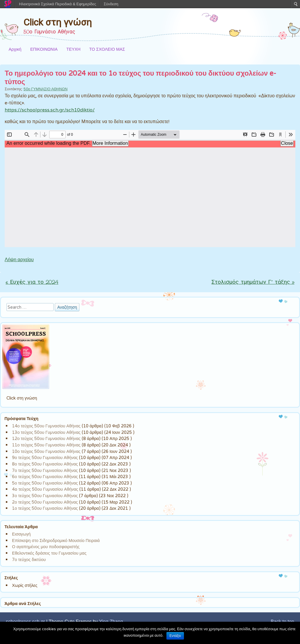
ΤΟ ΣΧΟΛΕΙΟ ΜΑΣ (107, 49)
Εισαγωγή (21, 534)
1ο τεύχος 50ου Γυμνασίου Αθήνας (45, 508)
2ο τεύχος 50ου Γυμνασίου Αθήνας (45, 502)
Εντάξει (175, 636)
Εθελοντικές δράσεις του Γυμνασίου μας (49, 553)
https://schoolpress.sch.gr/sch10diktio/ (50, 110)
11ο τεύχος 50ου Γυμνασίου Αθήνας (46, 445)
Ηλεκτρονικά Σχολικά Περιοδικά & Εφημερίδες (58, 4)
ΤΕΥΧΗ (74, 49)
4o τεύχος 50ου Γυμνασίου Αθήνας (45, 489)
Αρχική (15, 49)
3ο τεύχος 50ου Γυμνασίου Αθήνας (45, 496)
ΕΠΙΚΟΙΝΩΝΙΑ (44, 49)
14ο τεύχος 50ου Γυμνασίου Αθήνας (46, 426)
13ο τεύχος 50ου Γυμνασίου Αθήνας (46, 432)
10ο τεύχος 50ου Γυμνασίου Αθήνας (46, 451)
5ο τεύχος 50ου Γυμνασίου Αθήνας (45, 483)
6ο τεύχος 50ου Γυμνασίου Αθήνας (45, 476)
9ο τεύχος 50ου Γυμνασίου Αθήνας (45, 457)
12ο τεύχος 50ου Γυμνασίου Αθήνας (46, 438)
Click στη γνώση (58, 22)
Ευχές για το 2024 (32, 282)
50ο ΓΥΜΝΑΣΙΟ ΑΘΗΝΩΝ (45, 89)
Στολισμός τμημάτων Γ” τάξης (253, 282)
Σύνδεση (111, 4)
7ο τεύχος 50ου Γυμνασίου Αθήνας (45, 470)
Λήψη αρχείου (19, 260)
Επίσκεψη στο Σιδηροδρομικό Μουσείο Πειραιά (56, 540)
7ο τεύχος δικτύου (29, 559)
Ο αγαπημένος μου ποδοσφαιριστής (46, 547)
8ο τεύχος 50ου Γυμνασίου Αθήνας (45, 464)
